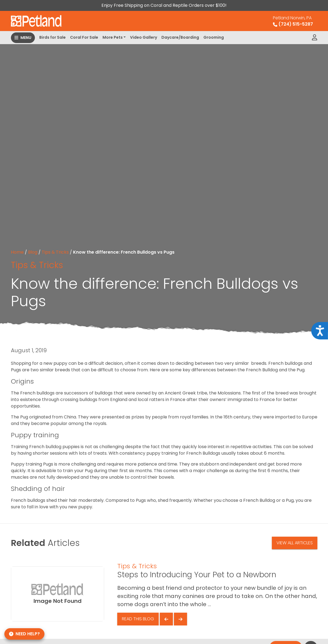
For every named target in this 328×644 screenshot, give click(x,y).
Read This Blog (138, 619)
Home (17, 252)
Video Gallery (144, 37)
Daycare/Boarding (180, 37)
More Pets (113, 37)
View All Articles (295, 543)
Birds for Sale (52, 37)
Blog (33, 252)
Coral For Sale (84, 37)
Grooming (214, 37)
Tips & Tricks (55, 252)
